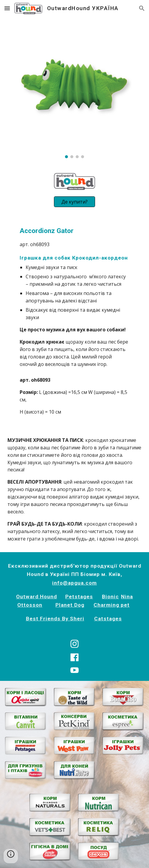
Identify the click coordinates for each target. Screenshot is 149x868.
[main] (74, 297)
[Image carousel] (74, 91)
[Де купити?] (75, 202)
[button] (7, 8)
